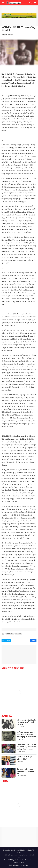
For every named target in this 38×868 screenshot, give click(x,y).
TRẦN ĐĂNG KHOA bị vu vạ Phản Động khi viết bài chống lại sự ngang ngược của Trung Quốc (27, 747)
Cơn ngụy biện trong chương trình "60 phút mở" (25, 771)
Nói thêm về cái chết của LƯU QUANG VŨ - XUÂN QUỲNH (26, 722)
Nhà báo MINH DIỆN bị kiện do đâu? (25, 758)
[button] (30, 3)
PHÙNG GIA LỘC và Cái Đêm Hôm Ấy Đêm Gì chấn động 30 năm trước (26, 735)
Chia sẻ (33, 641)
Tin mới (5, 781)
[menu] (3, 3)
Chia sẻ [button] (7, 641)
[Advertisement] (19, 837)
